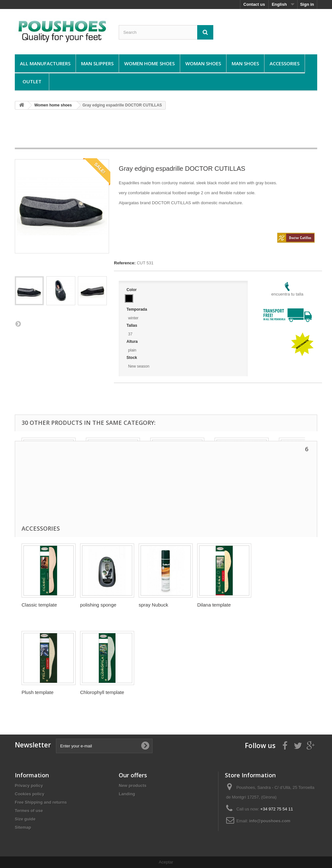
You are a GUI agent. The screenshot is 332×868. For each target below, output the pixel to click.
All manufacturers (45, 63)
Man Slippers (97, 63)
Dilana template (214, 605)
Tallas (132, 325)
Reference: (125, 263)
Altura (133, 342)
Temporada (137, 309)
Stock (132, 358)
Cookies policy (30, 794)
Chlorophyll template (102, 692)
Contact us (254, 4)
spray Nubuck (153, 605)
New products (133, 786)
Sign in (307, 4)
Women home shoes (149, 63)
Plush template (37, 692)
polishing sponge (98, 605)
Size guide (25, 819)
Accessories (285, 63)
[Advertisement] (166, 131)
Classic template (39, 605)
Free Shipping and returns (41, 802)
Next (18, 324)
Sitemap (23, 827)
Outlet (32, 81)
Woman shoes (203, 63)
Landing (127, 794)
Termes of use (29, 811)
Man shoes (245, 63)
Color (132, 290)
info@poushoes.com (270, 821)
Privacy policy (29, 786)
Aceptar (166, 862)
